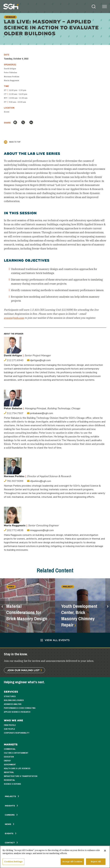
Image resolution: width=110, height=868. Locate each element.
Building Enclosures (14, 700)
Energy (7, 761)
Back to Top (12, 142)
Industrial (9, 772)
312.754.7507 (14, 413)
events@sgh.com (14, 318)
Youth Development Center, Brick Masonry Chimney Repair (79, 616)
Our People (9, 729)
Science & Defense (12, 784)
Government (10, 765)
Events (11, 833)
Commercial (10, 749)
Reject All (96, 863)
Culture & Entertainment (16, 753)
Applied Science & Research (17, 712)
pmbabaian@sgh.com (40, 413)
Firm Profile (10, 725)
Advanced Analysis (13, 704)
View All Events (55, 640)
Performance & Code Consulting (20, 708)
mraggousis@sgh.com (40, 530)
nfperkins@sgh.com (39, 481)
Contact (11, 843)
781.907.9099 (14, 481)
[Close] (105, 852)
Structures (10, 696)
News (10, 824)
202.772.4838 (14, 530)
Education (9, 757)
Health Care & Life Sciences (17, 768)
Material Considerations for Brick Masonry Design (27, 612)
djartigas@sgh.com (39, 360)
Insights (11, 806)
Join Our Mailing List (23, 670)
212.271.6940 (14, 360)
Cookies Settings (13, 863)
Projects (12, 796)
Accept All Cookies (72, 863)
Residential (10, 780)
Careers (11, 815)
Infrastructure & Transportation (21, 776)
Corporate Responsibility (17, 733)
